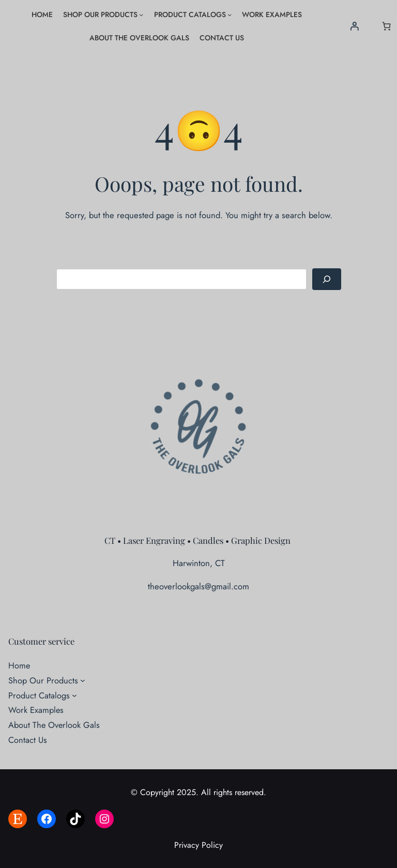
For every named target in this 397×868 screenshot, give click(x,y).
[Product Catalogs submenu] (230, 14)
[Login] (355, 26)
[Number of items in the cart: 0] (387, 26)
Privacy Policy (198, 845)
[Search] (327, 279)
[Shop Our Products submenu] (141, 14)
